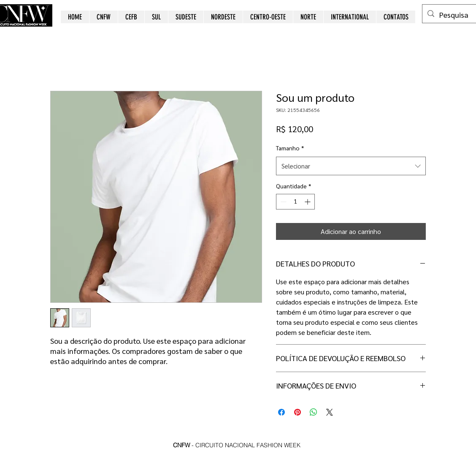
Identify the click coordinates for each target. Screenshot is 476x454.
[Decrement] (283, 202)
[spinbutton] (295, 202)
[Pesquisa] (456, 15)
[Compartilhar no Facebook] (281, 412)
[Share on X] (330, 412)
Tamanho (290, 148)
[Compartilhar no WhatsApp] (314, 412)
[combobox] (351, 166)
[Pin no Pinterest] (297, 412)
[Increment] (308, 202)
